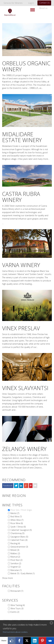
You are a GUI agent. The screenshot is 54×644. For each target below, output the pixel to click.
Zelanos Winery (24, 449)
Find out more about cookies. (15, 632)
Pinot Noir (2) (16, 560)
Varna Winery (21, 265)
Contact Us (44, 3)
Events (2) (15, 612)
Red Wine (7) (16, 517)
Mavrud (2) (15, 557)
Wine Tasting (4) (18, 605)
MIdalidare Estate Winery (22, 137)
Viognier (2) (15, 567)
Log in (31, 3)
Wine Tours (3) (17, 608)
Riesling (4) (15, 543)
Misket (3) (15, 550)
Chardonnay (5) (17, 533)
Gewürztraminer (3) (19, 547)
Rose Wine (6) (17, 523)
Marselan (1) (16, 570)
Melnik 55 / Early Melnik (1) (23, 573)
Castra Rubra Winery (21, 197)
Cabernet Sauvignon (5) (21, 530)
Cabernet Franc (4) (19, 540)
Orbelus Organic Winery (26, 66)
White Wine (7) (17, 520)
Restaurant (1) (17, 591)
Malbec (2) (15, 553)
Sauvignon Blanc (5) (19, 537)
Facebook (8, 486)
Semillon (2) (16, 563)
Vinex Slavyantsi (25, 388)
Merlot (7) (15, 513)
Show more (7, 578)
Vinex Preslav (21, 328)
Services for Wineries (13, 3)
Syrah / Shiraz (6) (18, 527)
